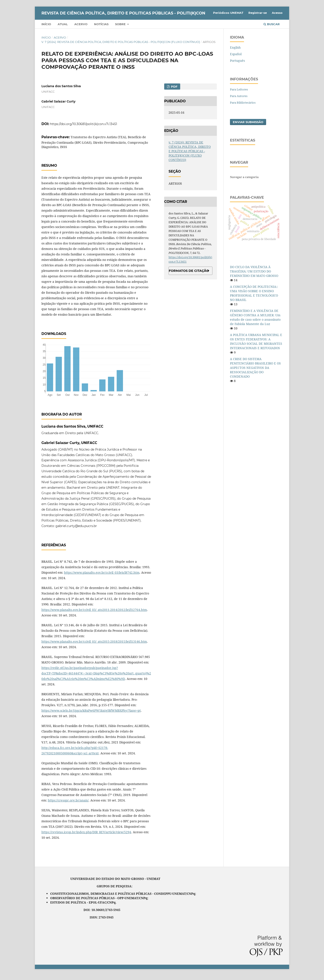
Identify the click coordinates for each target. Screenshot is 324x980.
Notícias (101, 24)
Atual (63, 24)
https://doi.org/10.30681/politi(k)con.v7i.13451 (84, 124)
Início (46, 24)
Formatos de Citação (189, 271)
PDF (174, 87)
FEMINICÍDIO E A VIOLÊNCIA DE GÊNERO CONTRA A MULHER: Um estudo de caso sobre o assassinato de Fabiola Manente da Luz (255, 317)
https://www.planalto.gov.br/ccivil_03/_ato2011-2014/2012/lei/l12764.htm (94, 610)
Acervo (81, 24)
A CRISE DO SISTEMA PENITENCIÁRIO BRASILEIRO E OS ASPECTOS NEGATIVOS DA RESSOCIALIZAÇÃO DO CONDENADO (255, 368)
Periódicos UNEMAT (228, 13)
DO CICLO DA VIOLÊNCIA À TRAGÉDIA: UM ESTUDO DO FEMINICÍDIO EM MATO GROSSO (254, 271)
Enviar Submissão (248, 122)
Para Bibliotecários (243, 103)
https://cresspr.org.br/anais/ (68, 800)
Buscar (272, 24)
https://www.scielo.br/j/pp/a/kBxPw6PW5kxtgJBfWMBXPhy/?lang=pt (91, 710)
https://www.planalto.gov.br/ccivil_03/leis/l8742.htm (102, 572)
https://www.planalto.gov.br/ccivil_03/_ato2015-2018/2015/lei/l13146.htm (94, 641)
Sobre (121, 24)
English (235, 47)
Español (236, 54)
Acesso (277, 13)
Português (237, 61)
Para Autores (239, 96)
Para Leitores (239, 89)
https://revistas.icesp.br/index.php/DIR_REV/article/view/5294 (86, 832)
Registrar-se (258, 13)
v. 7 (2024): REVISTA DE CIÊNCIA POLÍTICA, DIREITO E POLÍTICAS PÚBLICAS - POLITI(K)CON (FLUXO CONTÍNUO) (121, 42)
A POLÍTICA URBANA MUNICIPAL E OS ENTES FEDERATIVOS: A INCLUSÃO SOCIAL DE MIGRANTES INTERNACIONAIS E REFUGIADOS (256, 341)
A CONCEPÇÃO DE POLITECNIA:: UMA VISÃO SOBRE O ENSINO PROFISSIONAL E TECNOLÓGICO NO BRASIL (254, 293)
